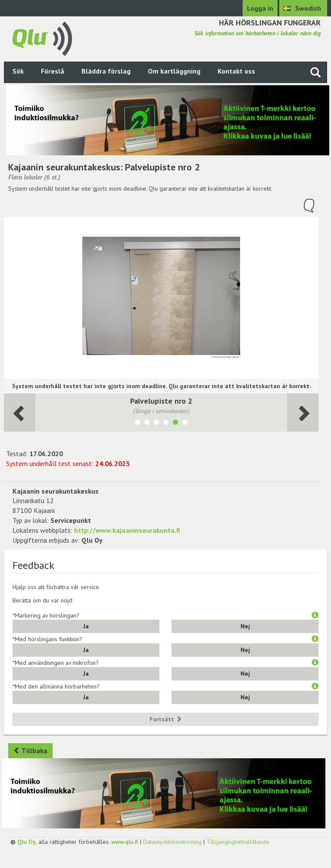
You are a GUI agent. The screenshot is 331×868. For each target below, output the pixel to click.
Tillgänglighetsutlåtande (238, 842)
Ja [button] (86, 626)
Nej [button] (245, 626)
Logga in (260, 8)
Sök (18, 71)
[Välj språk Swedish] (303, 8)
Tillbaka (30, 751)
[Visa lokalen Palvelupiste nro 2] (175, 423)
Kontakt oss (236, 71)
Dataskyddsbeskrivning (172, 842)
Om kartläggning (174, 71)
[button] (315, 615)
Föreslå (53, 71)
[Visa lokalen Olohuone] (156, 423)
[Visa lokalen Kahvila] (137, 423)
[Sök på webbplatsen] (315, 72)
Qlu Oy (27, 842)
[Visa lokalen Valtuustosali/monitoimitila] (147, 423)
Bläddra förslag (106, 71)
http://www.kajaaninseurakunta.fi (127, 530)
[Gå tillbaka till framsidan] (42, 38)
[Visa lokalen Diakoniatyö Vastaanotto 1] (185, 423)
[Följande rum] (20, 412)
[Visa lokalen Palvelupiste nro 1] (166, 423)
